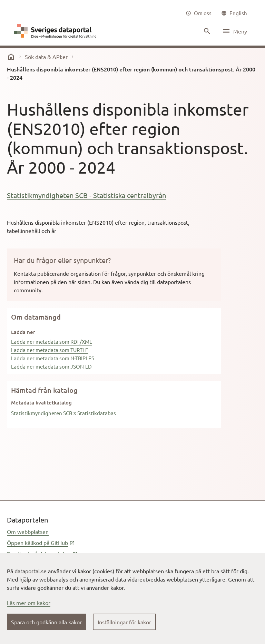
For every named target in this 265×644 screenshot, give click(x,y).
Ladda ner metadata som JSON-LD (51, 366)
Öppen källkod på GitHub (41, 543)
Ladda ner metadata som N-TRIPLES (53, 358)
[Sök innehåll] (206, 31)
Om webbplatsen (28, 531)
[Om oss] (199, 13)
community (28, 290)
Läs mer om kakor (29, 603)
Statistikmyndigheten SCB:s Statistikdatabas (63, 413)
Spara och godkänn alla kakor (46, 622)
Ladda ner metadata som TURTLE (50, 350)
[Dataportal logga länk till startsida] (57, 31)
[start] (11, 57)
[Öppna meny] (235, 31)
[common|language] (234, 13)
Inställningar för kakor (124, 622)
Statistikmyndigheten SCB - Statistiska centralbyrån (86, 195)
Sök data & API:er (46, 57)
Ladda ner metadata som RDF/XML (52, 341)
